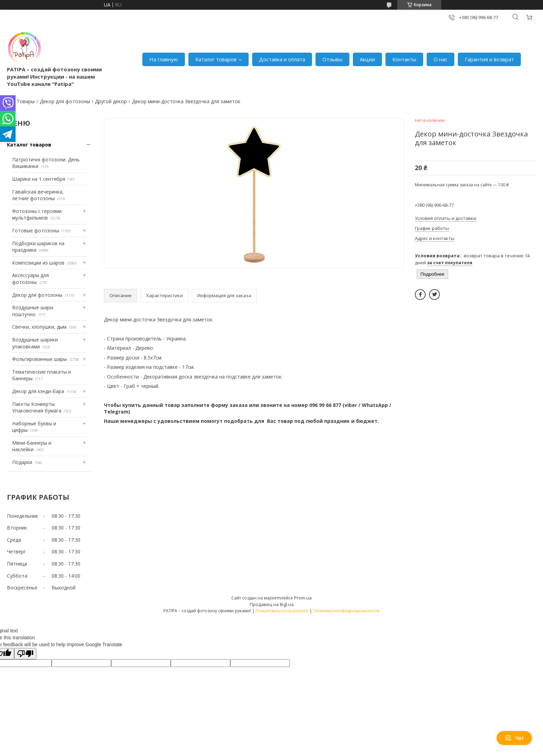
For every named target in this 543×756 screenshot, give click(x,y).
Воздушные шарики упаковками (35, 343)
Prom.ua (303, 598)
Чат (514, 738)
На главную (164, 59)
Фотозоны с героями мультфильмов (37, 215)
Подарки (22, 462)
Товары (26, 101)
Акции (367, 59)
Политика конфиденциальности (346, 611)
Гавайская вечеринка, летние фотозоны (38, 195)
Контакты (404, 59)
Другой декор (111, 101)
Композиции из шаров (38, 263)
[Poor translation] (25, 654)
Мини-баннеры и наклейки (32, 446)
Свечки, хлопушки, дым (39, 327)
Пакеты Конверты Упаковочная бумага (37, 407)
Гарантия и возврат (489, 59)
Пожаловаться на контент (282, 611)
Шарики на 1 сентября (39, 179)
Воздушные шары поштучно (33, 311)
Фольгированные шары (39, 359)
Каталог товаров (216, 59)
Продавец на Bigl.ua (272, 604)
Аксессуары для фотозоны (30, 279)
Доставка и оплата (282, 59)
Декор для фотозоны (65, 101)
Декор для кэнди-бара (38, 391)
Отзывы (332, 59)
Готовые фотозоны (35, 230)
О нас (440, 59)
